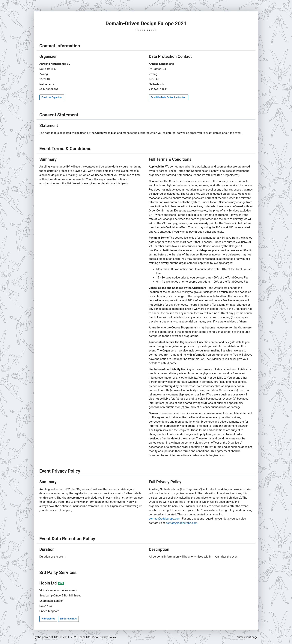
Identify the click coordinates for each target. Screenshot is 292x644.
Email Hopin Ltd (68, 619)
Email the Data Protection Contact (169, 97)
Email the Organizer (52, 97)
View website (48, 619)
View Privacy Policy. (104, 637)
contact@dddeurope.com (165, 519)
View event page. (248, 637)
